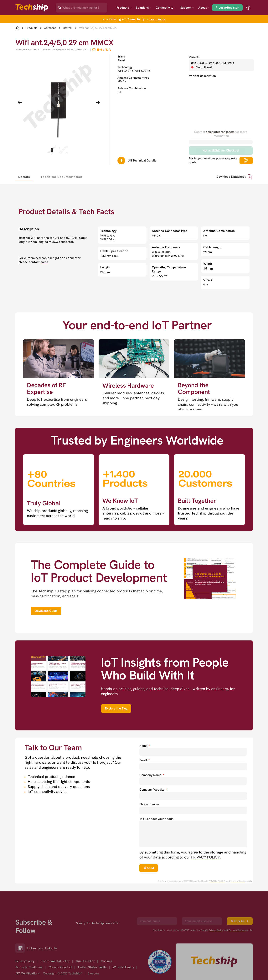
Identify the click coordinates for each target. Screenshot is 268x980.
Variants (194, 57)
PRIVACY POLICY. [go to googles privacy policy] (217, 881)
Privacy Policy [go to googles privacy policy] (216, 930)
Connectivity (166, 8)
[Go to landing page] (32, 8)
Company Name (152, 775)
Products (124, 8)
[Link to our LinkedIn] (21, 948)
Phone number (149, 804)
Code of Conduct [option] (60, 967)
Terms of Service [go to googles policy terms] (238, 881)
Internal (67, 28)
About (204, 8)
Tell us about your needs (156, 819)
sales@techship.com (220, 132)
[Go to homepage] (214, 962)
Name (145, 746)
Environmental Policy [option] (55, 961)
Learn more (157, 19)
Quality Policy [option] (85, 961)
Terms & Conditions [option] (29, 967)
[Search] (84, 6)
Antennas (50, 28)
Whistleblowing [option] (123, 967)
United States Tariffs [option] (92, 967)
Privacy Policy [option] (25, 961)
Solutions (144, 8)
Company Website (153, 790)
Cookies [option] (107, 961)
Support (187, 8)
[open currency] (248, 8)
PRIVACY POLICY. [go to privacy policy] (206, 857)
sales (44, 262)
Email (144, 760)
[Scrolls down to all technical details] (121, 161)
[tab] (24, 177)
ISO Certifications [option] (28, 973)
